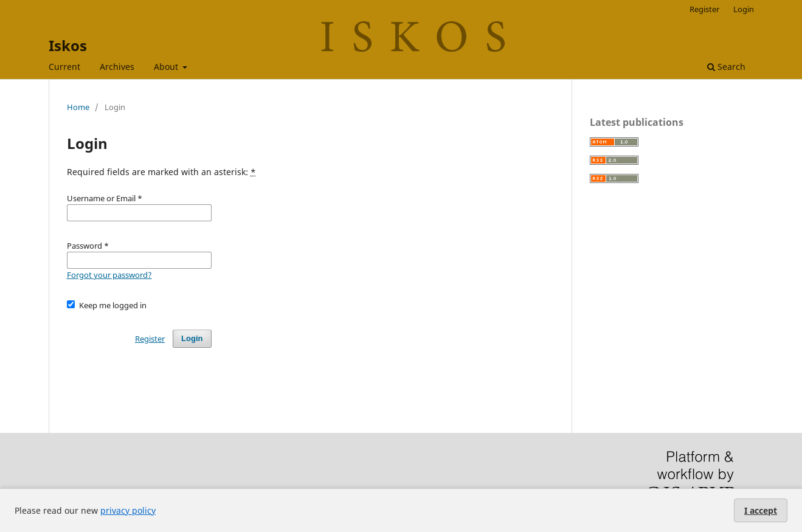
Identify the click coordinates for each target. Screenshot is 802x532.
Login (744, 9)
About (167, 67)
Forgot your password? (109, 275)
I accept (761, 510)
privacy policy (128, 510)
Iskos (68, 45)
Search (726, 67)
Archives (117, 67)
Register (704, 9)
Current (64, 67)
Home (78, 107)
